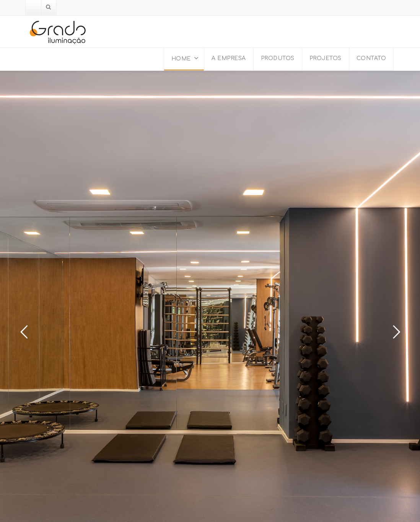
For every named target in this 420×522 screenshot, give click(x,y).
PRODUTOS (278, 58)
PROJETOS (326, 58)
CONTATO (371, 58)
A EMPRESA (229, 58)
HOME (185, 58)
